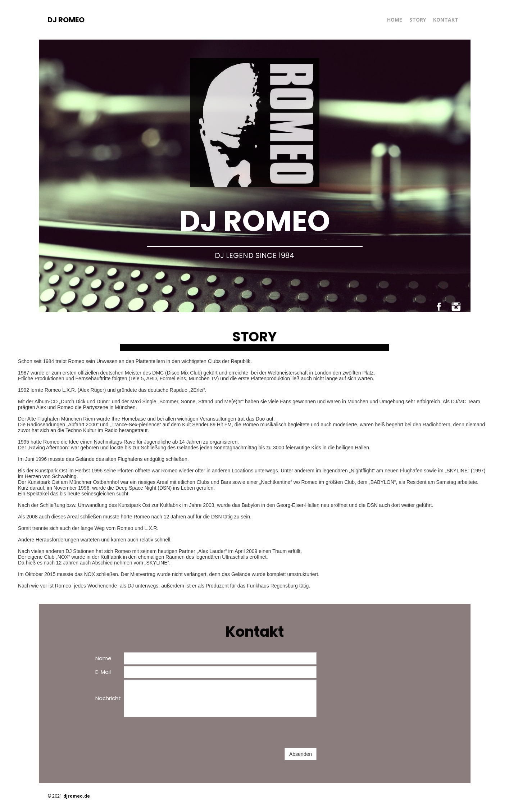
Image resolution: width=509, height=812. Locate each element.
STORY (418, 20)
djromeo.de (77, 796)
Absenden (301, 754)
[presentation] (178, 732)
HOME (395, 20)
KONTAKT (446, 20)
